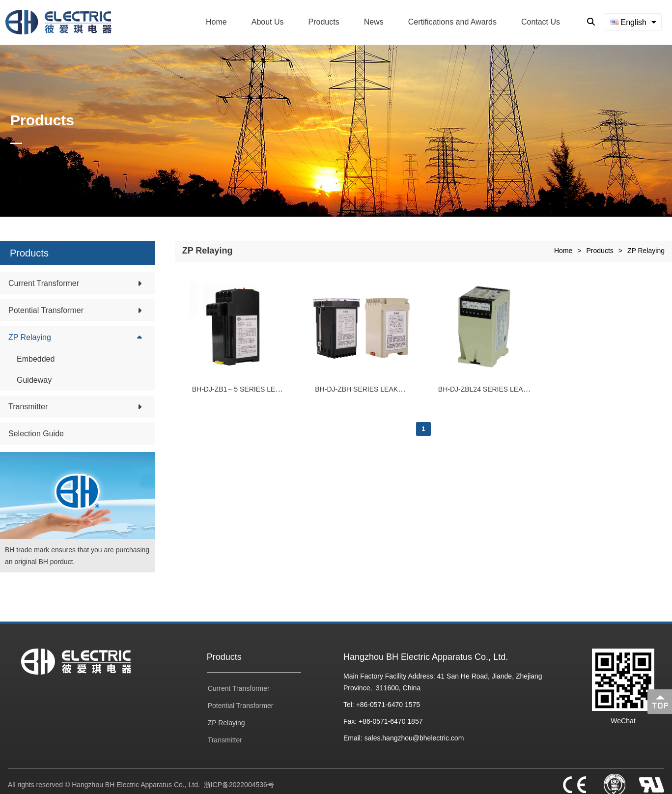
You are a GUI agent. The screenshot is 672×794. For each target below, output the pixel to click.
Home (216, 22)
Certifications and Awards (452, 22)
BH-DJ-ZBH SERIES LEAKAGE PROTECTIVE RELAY (398, 389)
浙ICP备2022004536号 (239, 785)
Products (324, 22)
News (374, 22)
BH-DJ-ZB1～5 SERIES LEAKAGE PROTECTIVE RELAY (280, 389)
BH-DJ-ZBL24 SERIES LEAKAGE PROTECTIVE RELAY (525, 389)
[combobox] (633, 22)
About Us (268, 22)
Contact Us (541, 22)
